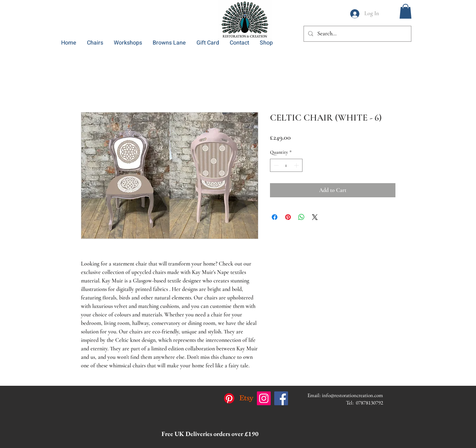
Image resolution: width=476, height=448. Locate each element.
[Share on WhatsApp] (301, 217)
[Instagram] (264, 398)
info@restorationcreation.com (352, 395)
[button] (406, 11)
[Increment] (297, 165)
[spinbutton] (286, 165)
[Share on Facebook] (275, 217)
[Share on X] (315, 217)
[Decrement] (275, 165)
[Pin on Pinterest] (288, 217)
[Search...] (357, 34)
